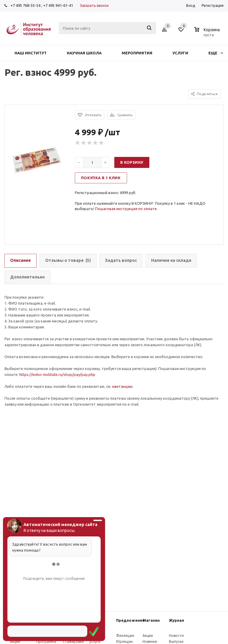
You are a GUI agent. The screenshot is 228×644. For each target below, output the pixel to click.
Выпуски (176, 641)
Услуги (180, 53)
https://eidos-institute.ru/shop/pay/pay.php (57, 374)
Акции (15, 641)
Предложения (130, 620)
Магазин (151, 620)
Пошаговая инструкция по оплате (126, 209)
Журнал (176, 620)
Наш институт (31, 53)
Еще (216, 53)
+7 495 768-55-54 (25, 5)
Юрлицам (124, 641)
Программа (46, 641)
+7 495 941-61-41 (58, 5)
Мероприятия (137, 53)
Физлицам (125, 636)
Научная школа (84, 53)
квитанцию (122, 386)
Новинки (150, 641)
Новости (176, 636)
